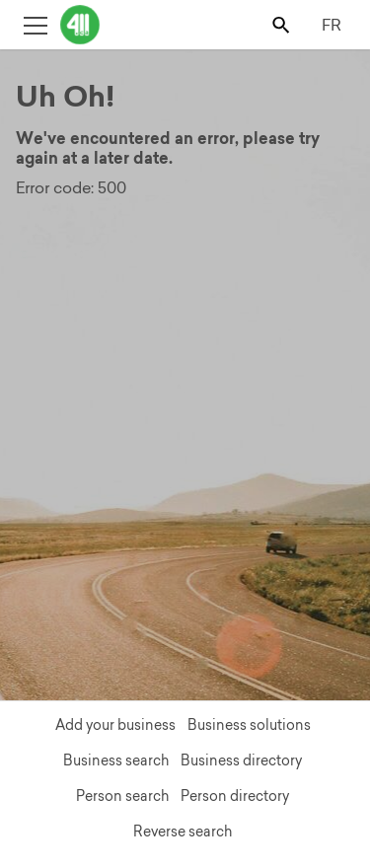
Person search (122, 796)
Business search (116, 760)
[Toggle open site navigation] (35, 24)
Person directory (235, 796)
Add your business (115, 725)
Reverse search (183, 832)
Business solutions (249, 725)
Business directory (241, 760)
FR (332, 25)
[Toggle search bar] (283, 24)
